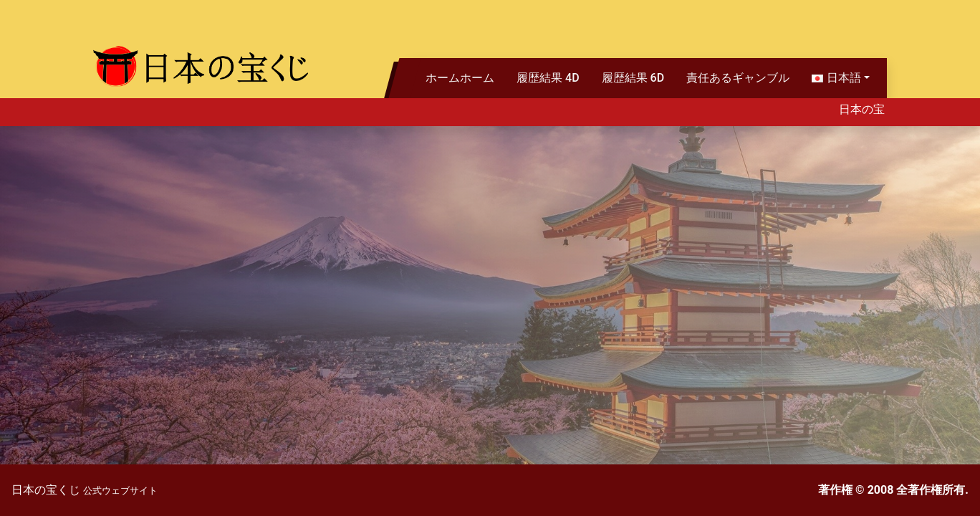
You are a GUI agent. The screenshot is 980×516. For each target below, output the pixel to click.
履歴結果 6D (633, 78)
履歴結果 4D (548, 78)
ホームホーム (460, 78)
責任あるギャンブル (738, 78)
